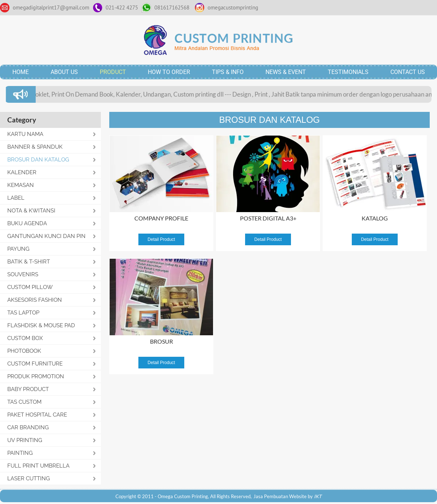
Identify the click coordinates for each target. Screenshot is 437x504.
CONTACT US (408, 72)
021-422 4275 (122, 7)
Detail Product (161, 239)
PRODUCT (113, 72)
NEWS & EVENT (286, 72)
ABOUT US (64, 72)
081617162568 (172, 7)
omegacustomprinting (233, 7)
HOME (21, 72)
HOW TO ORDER (169, 72)
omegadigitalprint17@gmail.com (51, 7)
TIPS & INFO (228, 72)
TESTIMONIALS (348, 72)
